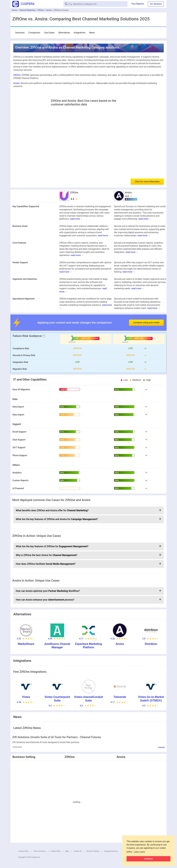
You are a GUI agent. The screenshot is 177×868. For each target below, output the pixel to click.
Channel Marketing (27, 10)
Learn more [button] (139, 852)
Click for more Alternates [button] (147, 182)
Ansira (49, 10)
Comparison (34, 33)
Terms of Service (40, 851)
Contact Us (78, 851)
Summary (20, 33)
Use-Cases (49, 33)
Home (14, 10)
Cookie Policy (56, 851)
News (92, 33)
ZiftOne (41, 10)
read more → (76, 219)
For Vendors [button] (156, 4)
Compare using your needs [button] (146, 322)
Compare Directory (111, 851)
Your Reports (138, 4)
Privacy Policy (23, 851)
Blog (67, 851)
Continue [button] (149, 859)
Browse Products (93, 851)
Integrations (80, 33)
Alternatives (64, 33)
